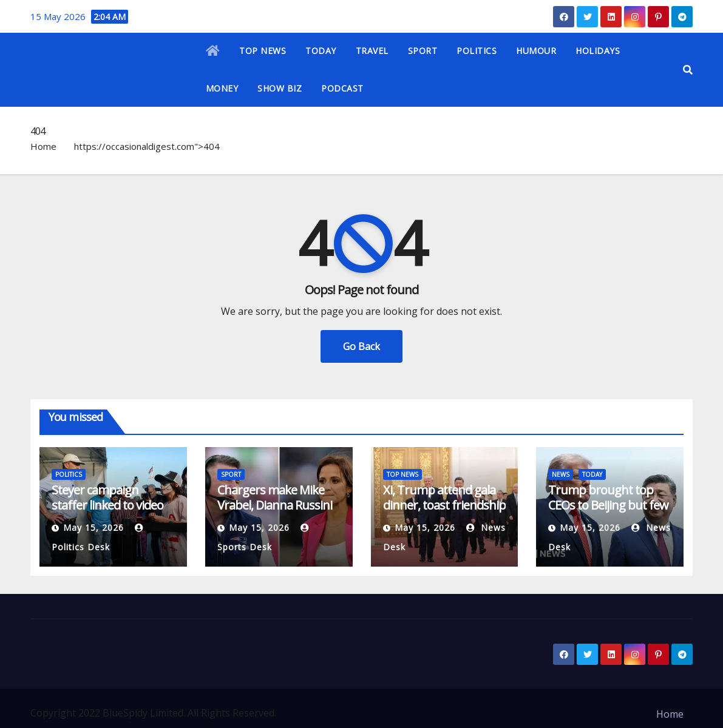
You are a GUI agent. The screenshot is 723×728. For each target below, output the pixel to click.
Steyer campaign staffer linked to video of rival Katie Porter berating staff (107, 513)
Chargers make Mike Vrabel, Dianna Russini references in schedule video (276, 513)
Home (43, 146)
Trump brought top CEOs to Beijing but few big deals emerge (608, 505)
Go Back (361, 346)
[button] (688, 70)
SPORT (423, 51)
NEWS (561, 474)
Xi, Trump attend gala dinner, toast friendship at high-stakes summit (444, 505)
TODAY (321, 51)
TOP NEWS (263, 51)
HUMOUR (536, 51)
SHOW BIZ (280, 88)
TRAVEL (372, 51)
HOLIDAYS (598, 51)
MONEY (222, 88)
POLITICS (477, 51)
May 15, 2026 (93, 527)
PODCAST (342, 88)
